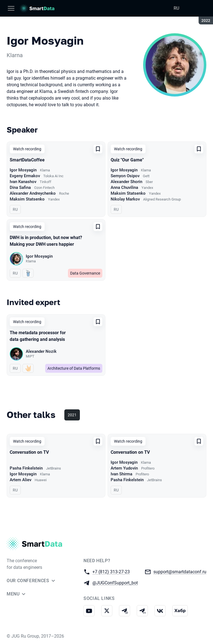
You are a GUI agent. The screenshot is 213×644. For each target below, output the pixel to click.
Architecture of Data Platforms (74, 368)
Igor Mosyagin (23, 170)
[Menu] (11, 8)
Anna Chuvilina (124, 187)
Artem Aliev (21, 480)
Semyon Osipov (125, 176)
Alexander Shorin (126, 182)
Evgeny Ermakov (25, 176)
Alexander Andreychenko (33, 193)
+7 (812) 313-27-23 (111, 571)
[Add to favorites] (98, 149)
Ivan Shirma (121, 474)
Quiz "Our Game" (127, 160)
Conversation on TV (29, 452)
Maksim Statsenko (27, 199)
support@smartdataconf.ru (180, 571)
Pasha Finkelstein (26, 468)
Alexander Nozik (41, 351)
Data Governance (85, 273)
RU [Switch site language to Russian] (176, 8)
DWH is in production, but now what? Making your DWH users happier (46, 241)
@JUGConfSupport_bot (115, 583)
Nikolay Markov (125, 199)
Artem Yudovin (124, 468)
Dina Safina (20, 187)
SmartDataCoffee (27, 160)
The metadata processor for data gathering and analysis (38, 336)
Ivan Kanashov (23, 182)
